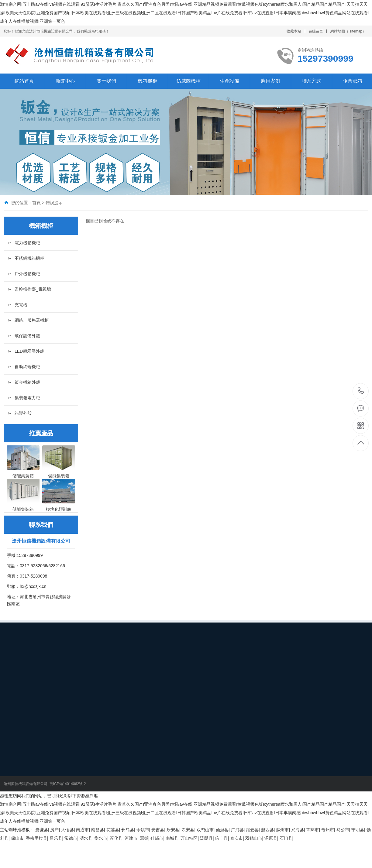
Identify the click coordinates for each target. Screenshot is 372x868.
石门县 (286, 838)
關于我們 (106, 81)
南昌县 (98, 830)
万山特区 (189, 838)
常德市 (71, 838)
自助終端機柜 (27, 367)
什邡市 (157, 838)
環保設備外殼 (27, 336)
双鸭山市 (205, 830)
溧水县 (86, 838)
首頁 (36, 203)
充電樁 (21, 305)
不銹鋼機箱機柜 (29, 258)
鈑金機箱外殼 (27, 382)
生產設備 (229, 81)
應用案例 (270, 81)
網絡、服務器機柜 (32, 320)
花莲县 (113, 830)
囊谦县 (42, 830)
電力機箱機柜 (27, 243)
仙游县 (222, 830)
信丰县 (221, 838)
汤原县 (271, 838)
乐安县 (173, 830)
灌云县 (252, 830)
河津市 (131, 838)
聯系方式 (312, 81)
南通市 (82, 830)
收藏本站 (294, 31)
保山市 (17, 838)
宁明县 (358, 830)
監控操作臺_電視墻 (33, 289)
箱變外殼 (23, 413)
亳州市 (328, 830)
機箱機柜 (147, 81)
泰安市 (236, 838)
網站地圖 (338, 31)
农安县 (188, 830)
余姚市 (143, 830)
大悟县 (67, 830)
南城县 (172, 838)
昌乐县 (56, 838)
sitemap (356, 31)
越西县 (267, 830)
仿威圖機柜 (188, 81)
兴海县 (298, 830)
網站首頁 (24, 81)
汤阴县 (206, 838)
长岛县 (128, 830)
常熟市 (312, 830)
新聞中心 (65, 81)
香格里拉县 (36, 838)
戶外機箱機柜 (27, 274)
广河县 (237, 830)
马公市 (343, 830)
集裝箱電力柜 (27, 398)
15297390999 (361, 391)
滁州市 (282, 830)
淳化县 (116, 838)
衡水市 (101, 838)
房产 (54, 830)
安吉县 (158, 830)
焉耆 (144, 838)
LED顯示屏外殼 (29, 351)
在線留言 (316, 31)
